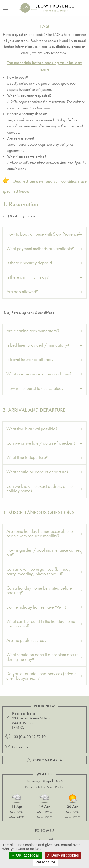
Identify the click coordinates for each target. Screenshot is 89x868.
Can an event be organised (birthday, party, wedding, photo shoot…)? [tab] (39, 571)
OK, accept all (26, 855)
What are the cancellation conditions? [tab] (39, 374)
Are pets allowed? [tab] (22, 291)
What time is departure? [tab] (27, 457)
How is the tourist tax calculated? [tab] (35, 388)
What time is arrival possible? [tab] (32, 429)
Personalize (45, 862)
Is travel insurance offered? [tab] (30, 359)
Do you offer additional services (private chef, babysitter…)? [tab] (41, 676)
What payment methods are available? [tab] (40, 249)
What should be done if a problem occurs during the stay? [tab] (42, 657)
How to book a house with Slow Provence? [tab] (44, 234)
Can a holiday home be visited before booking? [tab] (39, 590)
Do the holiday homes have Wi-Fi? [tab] (36, 607)
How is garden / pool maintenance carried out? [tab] (44, 552)
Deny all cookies (63, 855)
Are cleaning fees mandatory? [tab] (33, 331)
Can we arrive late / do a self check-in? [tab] (41, 443)
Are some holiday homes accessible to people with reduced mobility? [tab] (40, 534)
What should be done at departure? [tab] (37, 472)
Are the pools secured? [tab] (26, 640)
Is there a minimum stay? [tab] (28, 277)
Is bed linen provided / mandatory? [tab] (38, 345)
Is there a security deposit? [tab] (29, 263)
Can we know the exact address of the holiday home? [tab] (40, 488)
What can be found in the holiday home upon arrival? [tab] (41, 624)
